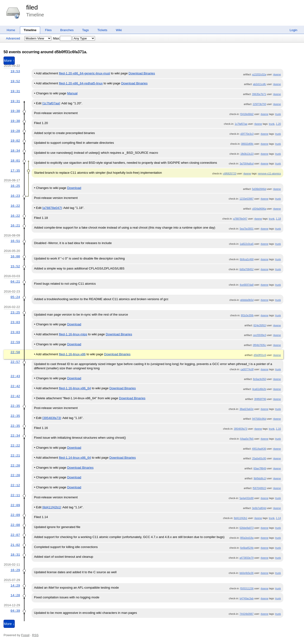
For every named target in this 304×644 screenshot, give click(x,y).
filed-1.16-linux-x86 (72, 354)
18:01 (15, 161)
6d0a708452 (246, 269)
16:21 (15, 226)
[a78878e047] (52, 208)
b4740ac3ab (247, 598)
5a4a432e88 (246, 498)
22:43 (15, 376)
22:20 (15, 466)
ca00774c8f (247, 369)
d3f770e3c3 (247, 134)
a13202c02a (259, 74)
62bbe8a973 (246, 528)
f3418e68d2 (247, 114)
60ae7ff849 (260, 468)
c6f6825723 (230, 173)
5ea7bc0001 (247, 229)
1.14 (278, 518)
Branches (67, 30)
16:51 (15, 241)
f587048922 (259, 488)
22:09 (15, 505)
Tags (85, 30)
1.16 (278, 429)
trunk (278, 114)
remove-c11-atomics (269, 173)
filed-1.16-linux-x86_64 (75, 388)
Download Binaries (142, 73)
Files (48, 30)
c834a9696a (259, 209)
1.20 (278, 124)
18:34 (15, 151)
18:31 (15, 555)
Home (11, 30)
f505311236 (247, 588)
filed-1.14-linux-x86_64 (75, 458)
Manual (72, 93)
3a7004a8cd (247, 163)
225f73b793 (259, 104)
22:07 (15, 535)
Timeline (30, 30)
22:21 (15, 456)
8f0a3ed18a (247, 538)
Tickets (102, 30)
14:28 (15, 595)
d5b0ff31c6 (260, 355)
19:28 (15, 131)
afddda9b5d (247, 300)
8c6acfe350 (259, 379)
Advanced (13, 38)
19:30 (15, 111)
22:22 (15, 446)
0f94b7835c (260, 345)
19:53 (15, 71)
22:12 (15, 485)
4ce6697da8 (247, 285)
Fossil (25, 635)
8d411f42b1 (241, 518)
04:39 (15, 611)
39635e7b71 (259, 94)
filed (32, 7)
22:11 (15, 495)
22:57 (15, 362)
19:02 (15, 141)
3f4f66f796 (260, 399)
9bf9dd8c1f (260, 478)
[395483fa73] (52, 418)
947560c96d (259, 419)
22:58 (15, 352)
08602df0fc (247, 144)
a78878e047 (240, 219)
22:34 (15, 436)
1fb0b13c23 (247, 154)
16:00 (15, 256)
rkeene (277, 74)
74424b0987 (246, 614)
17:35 (15, 171)
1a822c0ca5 (247, 244)
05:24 (15, 297)
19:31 (15, 91)
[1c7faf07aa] (51, 103)
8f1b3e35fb (247, 315)
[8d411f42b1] (52, 507)
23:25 (15, 312)
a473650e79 (246, 558)
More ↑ (9, 61)
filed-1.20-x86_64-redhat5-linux (81, 83)
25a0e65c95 (259, 458)
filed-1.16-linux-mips (73, 334)
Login (293, 30)
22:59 (15, 342)
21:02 (15, 545)
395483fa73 (241, 429)
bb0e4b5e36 (246, 573)
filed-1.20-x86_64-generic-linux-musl (85, 73)
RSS (35, 635)
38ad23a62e (246, 409)
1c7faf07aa (241, 124)
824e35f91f (260, 325)
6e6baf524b (247, 548)
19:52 (15, 81)
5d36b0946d (259, 189)
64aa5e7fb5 (247, 439)
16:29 (15, 570)
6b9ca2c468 (247, 259)
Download (74, 188)
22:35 (15, 406)
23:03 (15, 322)
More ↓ (9, 624)
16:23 (15, 196)
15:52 (15, 266)
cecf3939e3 (259, 335)
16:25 (15, 186)
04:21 (15, 282)
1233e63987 (246, 199)
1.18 (278, 219)
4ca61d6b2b (259, 389)
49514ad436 (259, 449)
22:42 (15, 386)
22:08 (15, 525)
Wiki (119, 30)
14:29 (15, 586)
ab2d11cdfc (259, 84)
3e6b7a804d (259, 508)
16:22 (15, 206)
